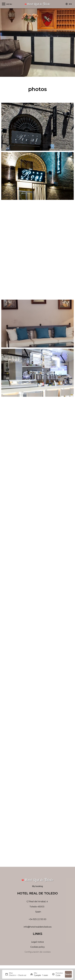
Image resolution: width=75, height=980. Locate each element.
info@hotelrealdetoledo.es (38, 928)
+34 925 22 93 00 (37, 920)
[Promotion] (59, 975)
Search (68, 974)
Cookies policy (37, 948)
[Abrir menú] (7, 4)
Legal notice (37, 943)
